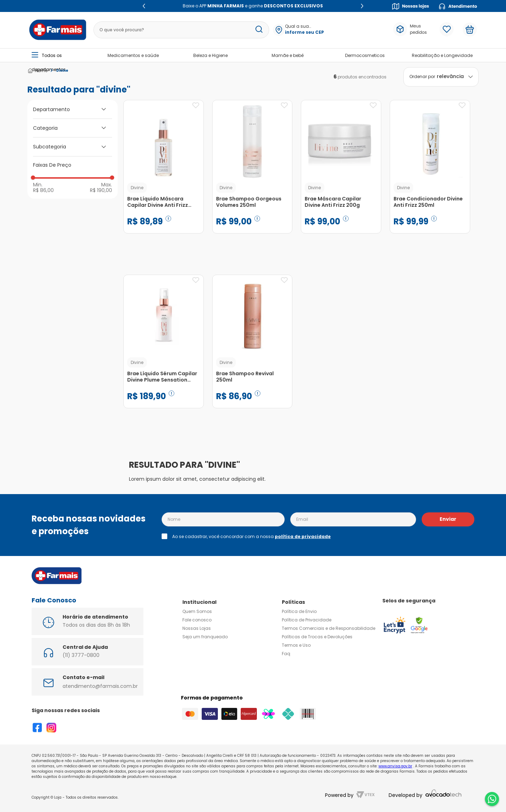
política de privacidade (303, 536)
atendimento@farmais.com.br (100, 686)
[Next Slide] (362, 6)
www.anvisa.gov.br (395, 766)
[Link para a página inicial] (37, 71)
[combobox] (181, 30)
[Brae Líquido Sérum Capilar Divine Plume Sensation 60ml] (164, 349)
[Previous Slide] (144, 6)
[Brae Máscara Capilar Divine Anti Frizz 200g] (341, 174)
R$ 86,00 (43, 190)
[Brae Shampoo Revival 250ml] (252, 349)
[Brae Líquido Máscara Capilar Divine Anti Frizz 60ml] (164, 174)
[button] (304, 30)
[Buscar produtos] (259, 30)
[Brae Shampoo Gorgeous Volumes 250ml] (252, 174)
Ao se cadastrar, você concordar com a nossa (251, 537)
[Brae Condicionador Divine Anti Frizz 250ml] (430, 174)
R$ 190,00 (101, 190)
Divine (62, 71)
